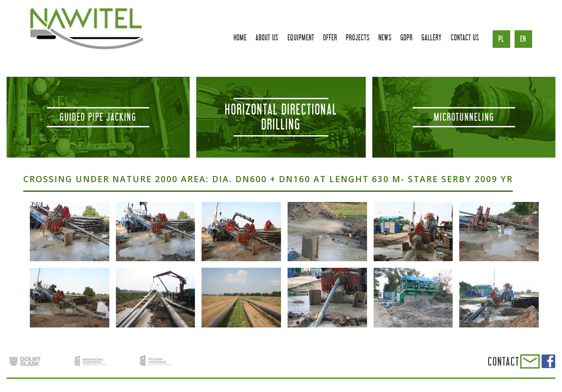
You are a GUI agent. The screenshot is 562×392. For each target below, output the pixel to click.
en (523, 39)
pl (501, 39)
